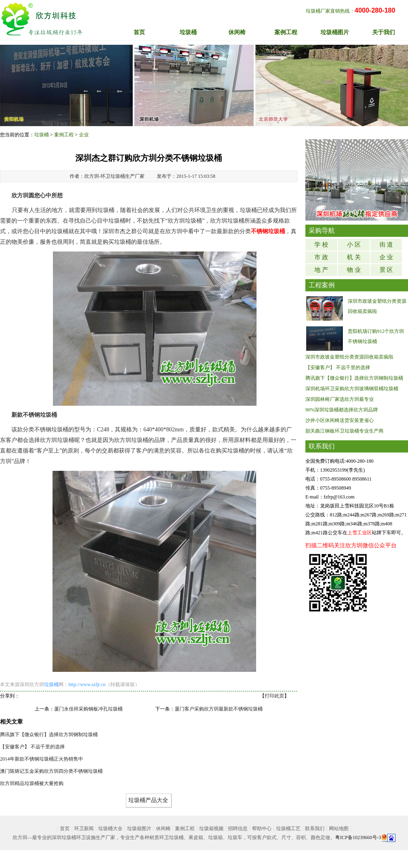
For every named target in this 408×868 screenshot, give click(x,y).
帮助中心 (262, 829)
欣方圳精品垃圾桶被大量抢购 (32, 783)
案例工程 (64, 135)
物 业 (354, 270)
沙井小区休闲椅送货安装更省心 (340, 420)
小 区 (354, 245)
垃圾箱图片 (139, 829)
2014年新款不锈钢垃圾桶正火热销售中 (42, 759)
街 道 (386, 245)
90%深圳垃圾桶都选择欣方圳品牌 (342, 410)
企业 (84, 135)
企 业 (386, 257)
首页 (139, 32)
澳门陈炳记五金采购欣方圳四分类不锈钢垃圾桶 (51, 771)
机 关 (354, 257)
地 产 (321, 270)
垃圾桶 (42, 135)
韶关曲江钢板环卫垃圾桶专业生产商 (344, 431)
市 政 (321, 257)
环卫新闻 (84, 829)
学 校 (321, 245)
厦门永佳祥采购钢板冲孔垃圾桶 (88, 709)
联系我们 (315, 829)
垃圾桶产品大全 (148, 800)
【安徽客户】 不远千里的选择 (32, 747)
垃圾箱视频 (211, 829)
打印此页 (274, 696)
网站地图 (339, 829)
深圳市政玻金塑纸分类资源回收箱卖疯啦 (349, 357)
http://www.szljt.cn (87, 684)
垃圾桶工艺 (288, 829)
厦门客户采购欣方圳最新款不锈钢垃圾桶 (219, 709)
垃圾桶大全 (110, 829)
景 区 (386, 270)
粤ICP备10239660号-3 (358, 837)
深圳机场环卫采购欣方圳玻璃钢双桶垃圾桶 (352, 389)
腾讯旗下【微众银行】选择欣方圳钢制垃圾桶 (49, 735)
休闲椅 (163, 829)
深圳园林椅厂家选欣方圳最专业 (340, 399)
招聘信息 (238, 829)
